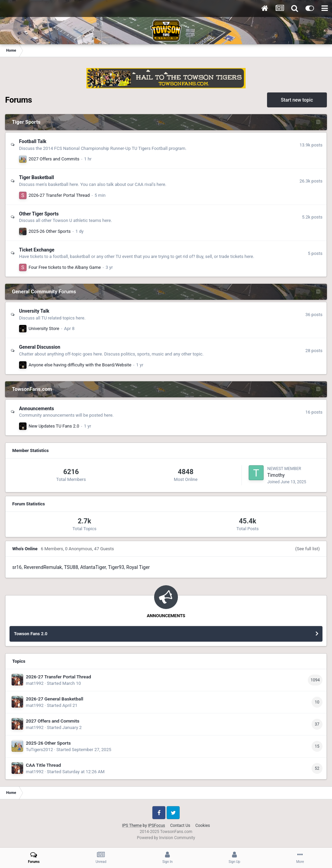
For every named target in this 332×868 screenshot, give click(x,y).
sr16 (17, 567)
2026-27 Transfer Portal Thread (59, 195)
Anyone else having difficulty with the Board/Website (80, 365)
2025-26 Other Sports (50, 231)
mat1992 (35, 683)
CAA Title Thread (43, 765)
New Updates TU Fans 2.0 (54, 426)
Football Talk (33, 141)
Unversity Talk (34, 311)
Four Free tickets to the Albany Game (65, 267)
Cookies (203, 826)
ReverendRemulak (43, 567)
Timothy (276, 475)
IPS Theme (132, 826)
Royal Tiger (138, 567)
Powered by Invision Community (166, 838)
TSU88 (71, 567)
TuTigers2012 (39, 750)
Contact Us (180, 826)
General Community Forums (44, 292)
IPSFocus (156, 826)
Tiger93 (116, 567)
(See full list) (308, 549)
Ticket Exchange (37, 250)
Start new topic (297, 100)
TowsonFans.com (32, 389)
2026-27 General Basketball (55, 699)
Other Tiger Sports (39, 214)
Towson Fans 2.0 (31, 634)
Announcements (37, 409)
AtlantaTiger (93, 567)
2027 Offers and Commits (54, 159)
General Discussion (40, 347)
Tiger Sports (26, 122)
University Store (44, 328)
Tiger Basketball (37, 177)
